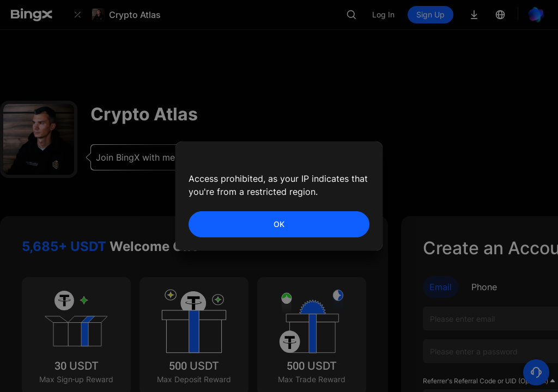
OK (279, 224)
